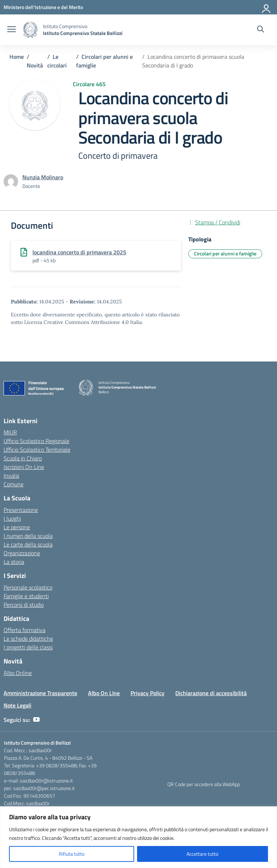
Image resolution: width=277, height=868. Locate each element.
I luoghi (12, 518)
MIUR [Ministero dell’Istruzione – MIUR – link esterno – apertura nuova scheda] (10, 432)
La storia (14, 562)
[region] (138, 837)
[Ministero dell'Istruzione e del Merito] (43, 7)
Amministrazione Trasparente (40, 693)
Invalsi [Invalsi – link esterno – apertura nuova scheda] (11, 475)
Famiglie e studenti (26, 596)
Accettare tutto (202, 854)
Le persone (17, 527)
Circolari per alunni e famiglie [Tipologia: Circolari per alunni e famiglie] (225, 253)
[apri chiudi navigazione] (12, 30)
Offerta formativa (25, 630)
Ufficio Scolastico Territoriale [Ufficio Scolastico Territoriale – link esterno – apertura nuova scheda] (37, 450)
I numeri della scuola (28, 536)
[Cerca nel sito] (261, 30)
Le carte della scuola (28, 544)
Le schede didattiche (28, 639)
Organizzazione (22, 553)
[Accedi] (267, 7)
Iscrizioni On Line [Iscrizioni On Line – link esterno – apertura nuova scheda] (24, 467)
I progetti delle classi (28, 647)
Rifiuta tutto (72, 854)
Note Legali (17, 705)
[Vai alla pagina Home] (17, 57)
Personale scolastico (28, 587)
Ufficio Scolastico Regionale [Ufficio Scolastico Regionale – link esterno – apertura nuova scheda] (36, 441)
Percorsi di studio (24, 605)
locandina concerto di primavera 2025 (79, 252)
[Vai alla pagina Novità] (35, 65)
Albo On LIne (104, 693)
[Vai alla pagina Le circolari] (57, 61)
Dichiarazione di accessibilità (211, 693)
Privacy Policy (148, 693)
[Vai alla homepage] (30, 30)
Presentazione (21, 510)
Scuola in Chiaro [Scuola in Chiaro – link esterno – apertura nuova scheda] (23, 458)
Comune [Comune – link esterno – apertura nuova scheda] (14, 484)
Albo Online (18, 673)
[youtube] (36, 720)
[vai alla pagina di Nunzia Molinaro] (43, 177)
